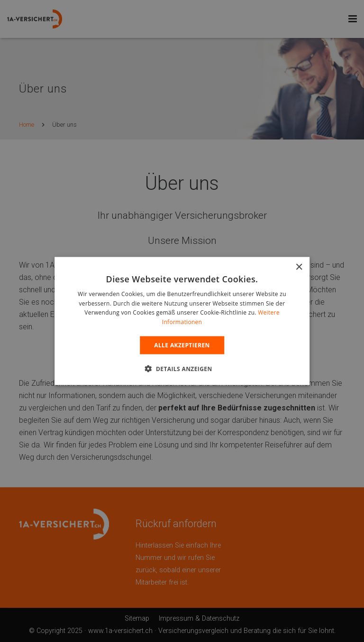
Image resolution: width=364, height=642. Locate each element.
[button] (182, 369)
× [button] (299, 267)
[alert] (182, 321)
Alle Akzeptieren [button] (182, 345)
